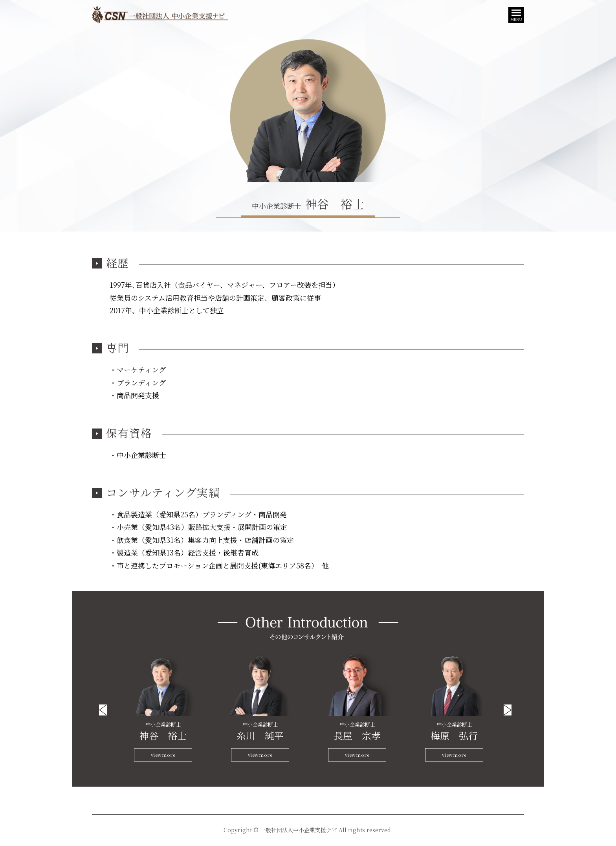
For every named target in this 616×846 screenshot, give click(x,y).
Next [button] (508, 710)
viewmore (163, 755)
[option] (163, 708)
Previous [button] (103, 710)
